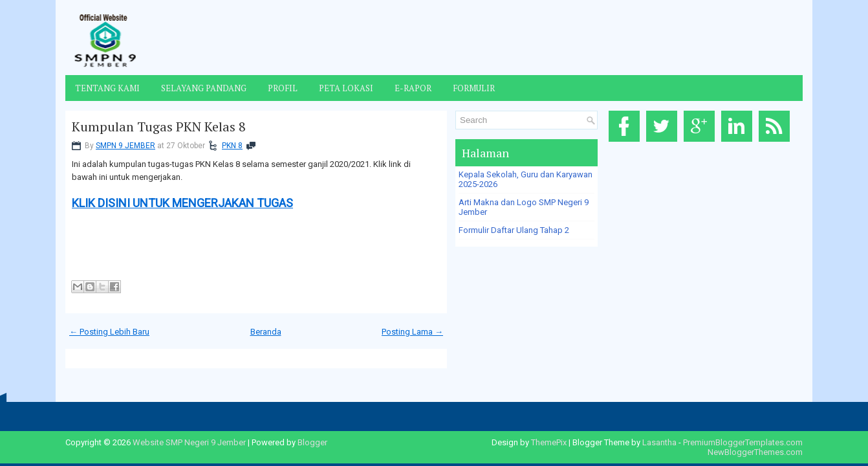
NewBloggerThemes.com (755, 452)
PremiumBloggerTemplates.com (743, 442)
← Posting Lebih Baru (109, 332)
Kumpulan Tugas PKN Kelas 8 (159, 127)
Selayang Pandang (204, 88)
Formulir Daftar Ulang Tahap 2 (514, 230)
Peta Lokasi (346, 88)
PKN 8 (232, 146)
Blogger (312, 442)
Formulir (474, 88)
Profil (283, 88)
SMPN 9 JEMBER (125, 146)
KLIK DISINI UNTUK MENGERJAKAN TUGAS (182, 203)
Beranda (266, 332)
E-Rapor (413, 88)
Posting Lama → (412, 332)
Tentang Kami (107, 88)
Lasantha (659, 442)
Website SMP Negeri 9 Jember (189, 442)
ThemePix (549, 442)
